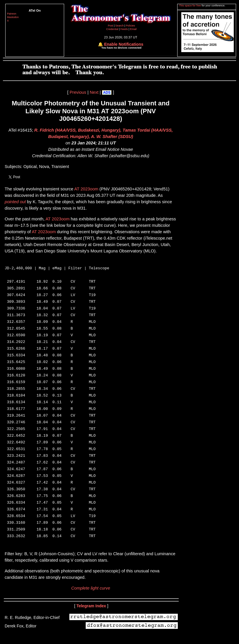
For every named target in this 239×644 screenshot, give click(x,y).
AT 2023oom (86, 189)
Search (120, 26)
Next (94, 92)
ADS (107, 93)
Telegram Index (91, 618)
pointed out (15, 202)
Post (111, 26)
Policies (130, 26)
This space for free (190, 6)
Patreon (12, 14)
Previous (78, 92)
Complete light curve (91, 601)
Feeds (124, 29)
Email (133, 29)
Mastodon (13, 17)
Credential (113, 29)
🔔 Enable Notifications (121, 44)
